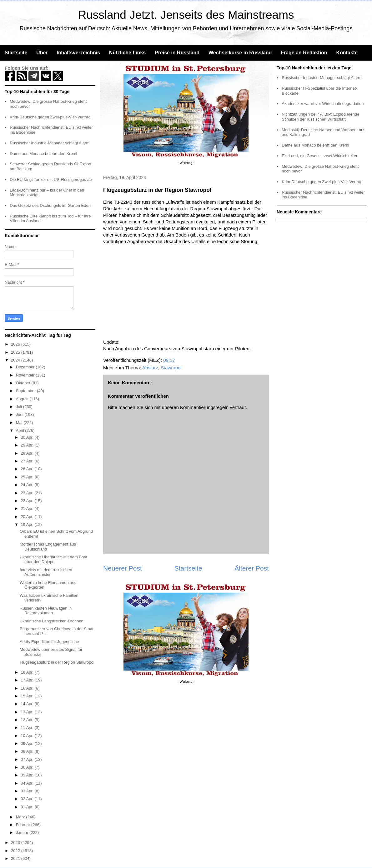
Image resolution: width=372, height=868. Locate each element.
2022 (16, 851)
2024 (16, 360)
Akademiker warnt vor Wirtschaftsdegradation (323, 104)
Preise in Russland (177, 53)
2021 (16, 858)
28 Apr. (28, 453)
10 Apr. (28, 736)
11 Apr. (28, 728)
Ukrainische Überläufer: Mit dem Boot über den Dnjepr (53, 559)
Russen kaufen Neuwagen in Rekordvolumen (46, 611)
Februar (24, 825)
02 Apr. (28, 799)
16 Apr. (28, 688)
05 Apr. (28, 775)
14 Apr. (28, 704)
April (21, 430)
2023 (16, 843)
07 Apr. (28, 759)
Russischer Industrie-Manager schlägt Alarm (50, 143)
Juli (20, 407)
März (21, 817)
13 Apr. (28, 712)
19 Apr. (28, 524)
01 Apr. (28, 807)
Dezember (26, 367)
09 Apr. (28, 743)
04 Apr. (28, 783)
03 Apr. (28, 791)
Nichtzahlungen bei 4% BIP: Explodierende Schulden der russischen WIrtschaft (320, 117)
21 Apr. (28, 509)
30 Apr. (28, 437)
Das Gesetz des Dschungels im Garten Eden (50, 205)
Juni (20, 414)
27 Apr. (28, 461)
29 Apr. (28, 445)
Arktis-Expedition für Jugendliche (49, 642)
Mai (20, 423)
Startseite (16, 53)
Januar (23, 833)
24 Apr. (28, 485)
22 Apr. (28, 501)
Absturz (150, 368)
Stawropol (171, 368)
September (26, 391)
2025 (16, 352)
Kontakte (347, 53)
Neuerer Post (123, 568)
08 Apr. (28, 751)
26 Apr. (28, 469)
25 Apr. (28, 477)
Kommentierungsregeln (204, 407)
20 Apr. (28, 517)
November (26, 375)
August (23, 399)
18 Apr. (28, 672)
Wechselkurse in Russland (240, 53)
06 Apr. (28, 767)
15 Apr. (28, 696)
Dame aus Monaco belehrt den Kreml (43, 154)
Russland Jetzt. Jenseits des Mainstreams (186, 15)
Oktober (24, 383)
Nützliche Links (127, 53)
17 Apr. (28, 680)
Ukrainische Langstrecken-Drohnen (52, 621)
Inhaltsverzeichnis (78, 53)
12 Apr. (28, 720)
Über (42, 53)
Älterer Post (252, 568)
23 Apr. (28, 493)
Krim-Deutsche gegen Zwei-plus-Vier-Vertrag (50, 117)
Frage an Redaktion (304, 53)
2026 (16, 344)
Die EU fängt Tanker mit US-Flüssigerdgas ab (51, 180)
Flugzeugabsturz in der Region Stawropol (57, 662)
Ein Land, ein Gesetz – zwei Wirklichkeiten (320, 156)
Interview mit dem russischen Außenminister (46, 572)
